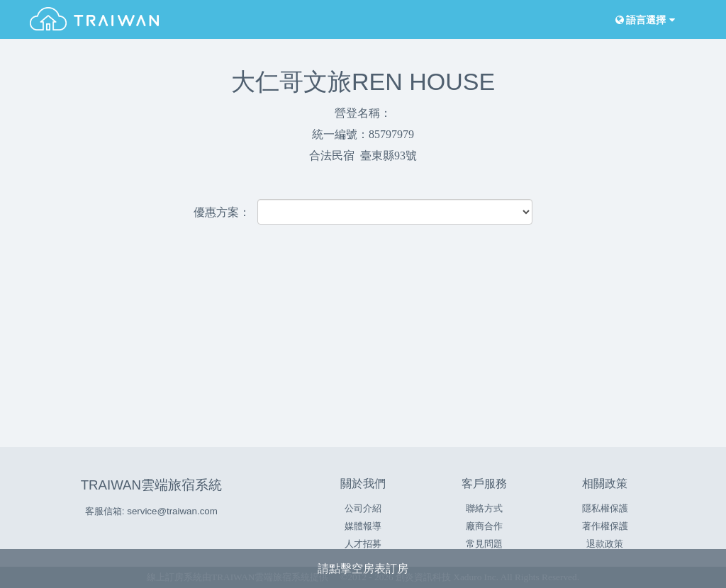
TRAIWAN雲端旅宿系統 (151, 485)
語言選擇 (644, 20)
